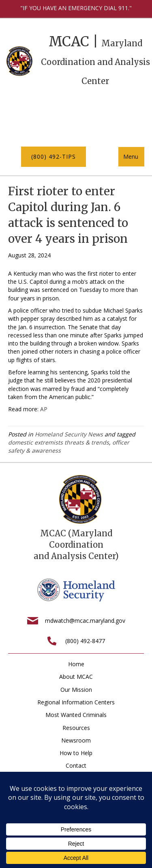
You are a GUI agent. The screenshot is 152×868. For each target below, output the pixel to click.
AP (44, 409)
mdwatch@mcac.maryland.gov (85, 621)
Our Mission (76, 690)
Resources (76, 728)
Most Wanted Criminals (76, 715)
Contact (76, 765)
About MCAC (76, 677)
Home (76, 664)
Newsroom (76, 740)
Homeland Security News (69, 434)
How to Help (76, 753)
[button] (54, 157)
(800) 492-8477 (85, 641)
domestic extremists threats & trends (59, 442)
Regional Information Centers (76, 702)
